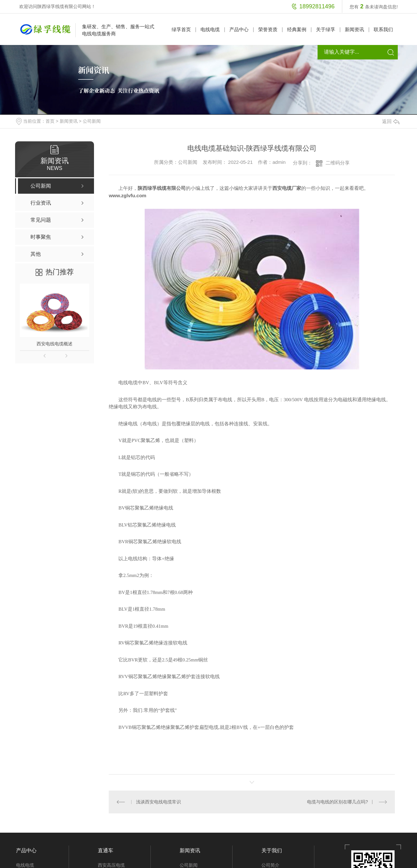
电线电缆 (210, 29)
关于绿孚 (326, 29)
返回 (391, 121)
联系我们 (383, 29)
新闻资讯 (354, 29)
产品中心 (239, 29)
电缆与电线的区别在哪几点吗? (337, 802)
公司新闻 (92, 121)
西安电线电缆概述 (55, 344)
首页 (50, 121)
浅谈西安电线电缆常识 (158, 802)
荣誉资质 (268, 29)
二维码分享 (338, 163)
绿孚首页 (181, 29)
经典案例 (297, 29)
